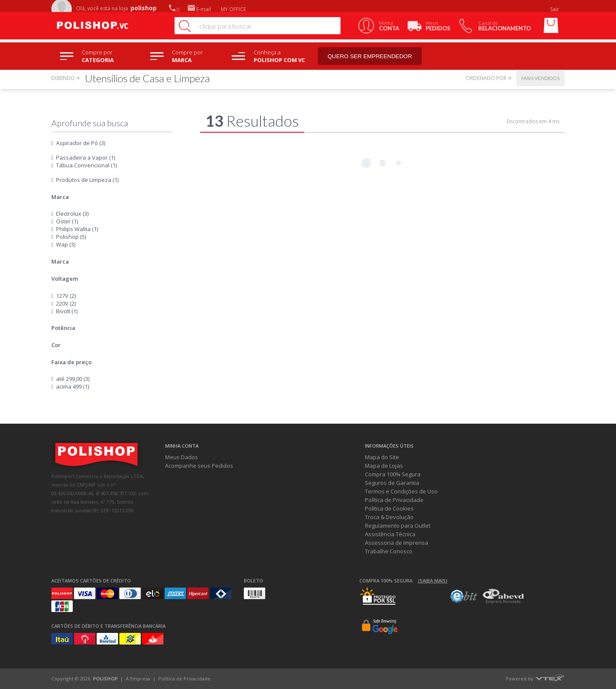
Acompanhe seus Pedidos (199, 466)
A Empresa (138, 679)
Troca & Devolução (389, 517)
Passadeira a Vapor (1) (86, 157)
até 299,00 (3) (73, 379)
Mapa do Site (382, 457)
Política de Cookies (389, 508)
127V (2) (66, 296)
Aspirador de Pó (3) (81, 143)
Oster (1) (67, 221)
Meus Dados (182, 457)
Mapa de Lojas (384, 466)
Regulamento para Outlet (398, 526)
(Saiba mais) (433, 581)
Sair (555, 9)
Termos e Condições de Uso (401, 491)
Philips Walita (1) (77, 229)
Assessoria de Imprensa (397, 543)
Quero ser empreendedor (370, 56)
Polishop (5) (71, 237)
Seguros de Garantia (392, 483)
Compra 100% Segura (393, 474)
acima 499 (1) (73, 386)
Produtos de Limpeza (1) (87, 180)
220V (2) (66, 303)
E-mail (199, 9)
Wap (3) (66, 244)
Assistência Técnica (390, 534)
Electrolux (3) (72, 214)
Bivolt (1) (67, 311)
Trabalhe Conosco (389, 551)
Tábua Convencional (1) (86, 165)
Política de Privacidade (394, 500)
